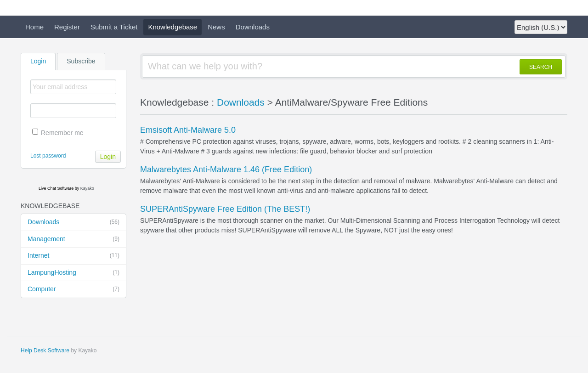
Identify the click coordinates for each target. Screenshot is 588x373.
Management (73, 239)
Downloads (253, 27)
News (216, 27)
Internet (73, 256)
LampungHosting (73, 273)
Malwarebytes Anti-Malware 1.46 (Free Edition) (226, 170)
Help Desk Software (45, 350)
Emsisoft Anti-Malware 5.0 (188, 130)
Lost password (48, 156)
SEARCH (541, 67)
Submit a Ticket (114, 27)
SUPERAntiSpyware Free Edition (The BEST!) (225, 209)
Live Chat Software (56, 188)
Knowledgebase (172, 27)
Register (67, 27)
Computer (73, 289)
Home (34, 27)
